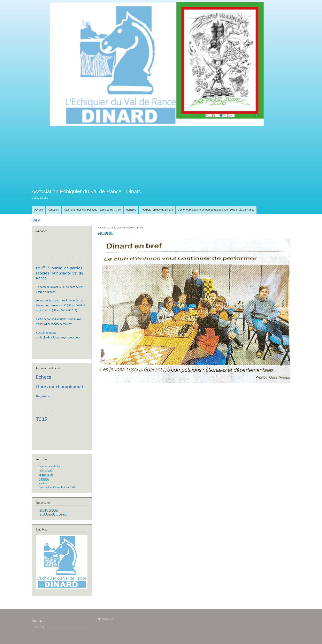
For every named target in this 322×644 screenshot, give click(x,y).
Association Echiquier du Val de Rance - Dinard (87, 191)
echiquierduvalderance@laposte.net (58, 337)
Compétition (106, 233)
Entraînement (46, 475)
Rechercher (39, 627)
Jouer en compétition (50, 466)
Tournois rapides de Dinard (157, 210)
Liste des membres (48, 510)
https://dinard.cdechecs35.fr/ (54, 324)
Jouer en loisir (46, 471)
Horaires (131, 210)
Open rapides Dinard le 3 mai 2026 (57, 487)
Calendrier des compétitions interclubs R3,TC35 (92, 210)
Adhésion (53, 210)
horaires (43, 483)
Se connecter (105, 619)
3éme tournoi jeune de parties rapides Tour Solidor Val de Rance (216, 210)
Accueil (38, 210)
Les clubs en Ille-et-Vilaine (53, 514)
